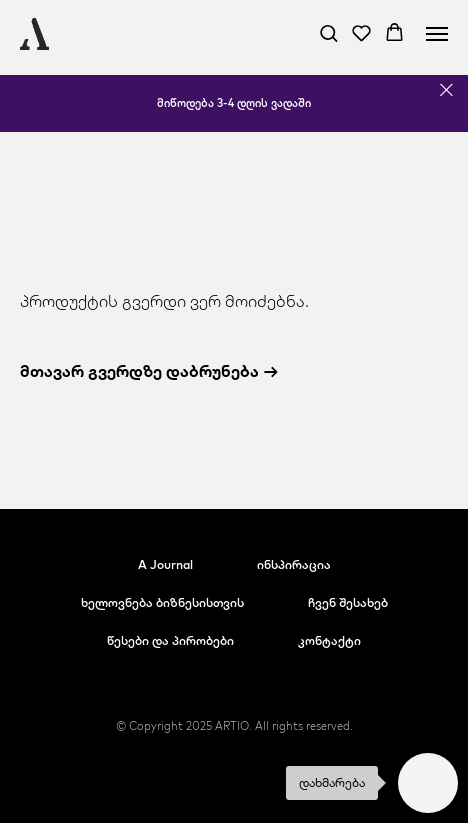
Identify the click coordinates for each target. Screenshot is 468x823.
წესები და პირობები (170, 640)
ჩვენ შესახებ (348, 602)
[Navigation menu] (437, 34)
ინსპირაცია (294, 564)
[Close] (446, 90)
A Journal (165, 564)
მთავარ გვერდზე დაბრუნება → (149, 371)
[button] (328, 32)
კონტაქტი (329, 640)
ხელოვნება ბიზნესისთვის (162, 602)
